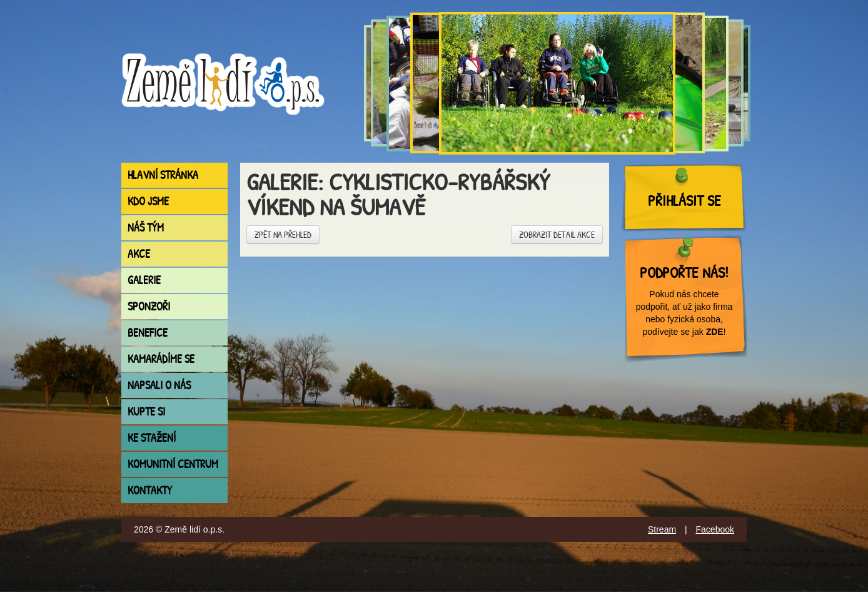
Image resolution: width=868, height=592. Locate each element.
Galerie (144, 280)
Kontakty (150, 490)
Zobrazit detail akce (557, 234)
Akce (139, 254)
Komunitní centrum (173, 464)
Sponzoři (149, 306)
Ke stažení (152, 438)
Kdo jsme (148, 201)
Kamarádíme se (161, 359)
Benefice (148, 333)
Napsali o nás (159, 385)
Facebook (715, 529)
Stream (662, 529)
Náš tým (146, 227)
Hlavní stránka (163, 175)
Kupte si (146, 411)
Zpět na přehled (283, 234)
